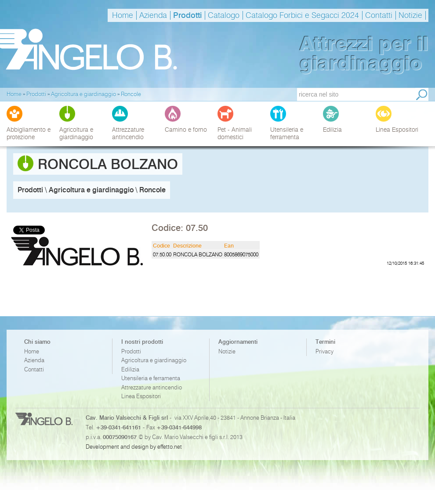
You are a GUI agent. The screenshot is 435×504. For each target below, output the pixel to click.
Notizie (410, 15)
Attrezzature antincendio (152, 387)
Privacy (324, 351)
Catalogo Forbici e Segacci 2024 (302, 15)
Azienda (153, 15)
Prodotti (187, 15)
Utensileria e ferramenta (151, 378)
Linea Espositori (141, 396)
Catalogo (224, 15)
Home (123, 15)
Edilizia (130, 369)
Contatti (379, 15)
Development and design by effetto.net (134, 446)
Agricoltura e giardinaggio (154, 360)
